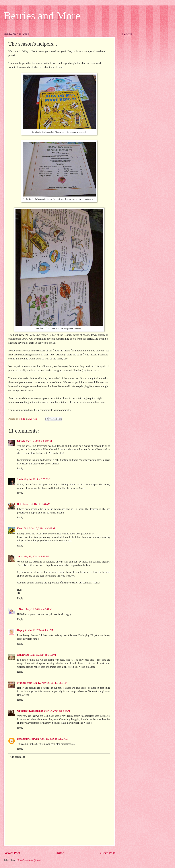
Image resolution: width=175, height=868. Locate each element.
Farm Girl (23, 529)
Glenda (21, 441)
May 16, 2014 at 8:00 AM (39, 441)
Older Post (107, 853)
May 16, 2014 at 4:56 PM (40, 630)
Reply (20, 469)
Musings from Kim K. (29, 683)
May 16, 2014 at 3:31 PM (42, 529)
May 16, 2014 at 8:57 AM (37, 479)
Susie (20, 479)
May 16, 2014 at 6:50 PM (43, 655)
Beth (20, 504)
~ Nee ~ (21, 609)
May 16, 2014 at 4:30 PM (39, 609)
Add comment (17, 757)
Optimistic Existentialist (30, 711)
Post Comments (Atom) (29, 860)
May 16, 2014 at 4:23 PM (36, 557)
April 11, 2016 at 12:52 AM (54, 739)
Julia (20, 557)
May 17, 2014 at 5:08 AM (57, 711)
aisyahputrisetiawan (28, 739)
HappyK (22, 630)
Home (60, 853)
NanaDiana (23, 655)
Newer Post (12, 853)
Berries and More (42, 16)
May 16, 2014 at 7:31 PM (55, 683)
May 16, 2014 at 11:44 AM (37, 504)
